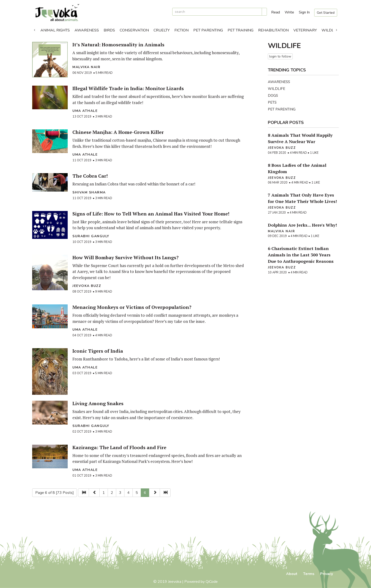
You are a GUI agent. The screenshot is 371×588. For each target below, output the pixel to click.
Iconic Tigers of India (98, 351)
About (292, 574)
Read (276, 12)
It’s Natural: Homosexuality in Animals (118, 45)
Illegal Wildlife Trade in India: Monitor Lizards (128, 88)
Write (289, 12)
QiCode (212, 582)
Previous (35, 29)
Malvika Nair (86, 67)
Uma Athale (85, 111)
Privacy (327, 574)
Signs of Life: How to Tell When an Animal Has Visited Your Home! (151, 214)
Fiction (181, 30)
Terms (309, 574)
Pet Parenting (208, 30)
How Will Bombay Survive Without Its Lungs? (126, 257)
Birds (109, 30)
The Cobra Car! (90, 176)
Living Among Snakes (98, 403)
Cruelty (162, 30)
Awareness (87, 30)
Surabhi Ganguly (91, 236)
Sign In (304, 12)
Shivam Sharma (89, 192)
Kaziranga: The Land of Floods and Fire (119, 447)
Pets (272, 102)
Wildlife (330, 30)
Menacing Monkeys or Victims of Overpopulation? (132, 307)
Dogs (273, 96)
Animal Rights (55, 30)
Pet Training (241, 30)
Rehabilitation (273, 30)
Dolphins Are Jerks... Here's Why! (302, 225)
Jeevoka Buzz (87, 286)
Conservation (134, 30)
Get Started (326, 13)
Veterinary (305, 30)
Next (336, 29)
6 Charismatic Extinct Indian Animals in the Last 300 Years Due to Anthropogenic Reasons (301, 255)
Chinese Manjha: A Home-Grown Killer (118, 132)
